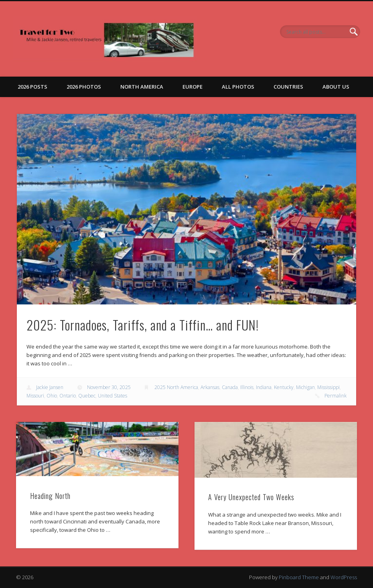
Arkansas (210, 387)
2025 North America (176, 387)
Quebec (87, 396)
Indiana (264, 387)
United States (113, 396)
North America (142, 87)
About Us (336, 87)
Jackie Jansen (50, 387)
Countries (288, 87)
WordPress (344, 577)
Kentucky (284, 387)
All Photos (238, 87)
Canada (230, 387)
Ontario (68, 396)
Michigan (305, 387)
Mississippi (328, 387)
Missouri (35, 396)
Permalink (335, 396)
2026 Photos (84, 87)
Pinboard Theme (299, 577)
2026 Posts (32, 87)
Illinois (247, 387)
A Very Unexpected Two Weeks (251, 497)
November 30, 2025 (109, 387)
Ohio (52, 396)
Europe (193, 87)
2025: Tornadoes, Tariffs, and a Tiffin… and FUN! (143, 325)
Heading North (50, 496)
